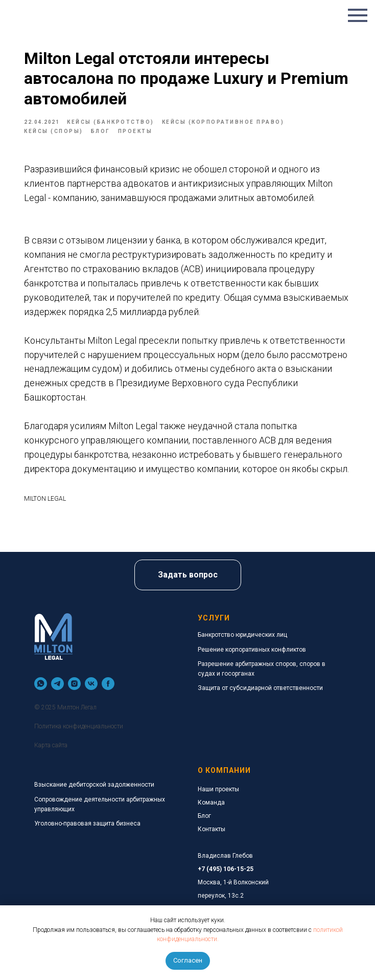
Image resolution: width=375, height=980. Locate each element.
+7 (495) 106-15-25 (226, 869)
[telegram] (57, 684)
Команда (211, 803)
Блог (204, 816)
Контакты (212, 829)
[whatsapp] (41, 684)
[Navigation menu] (358, 15)
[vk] (91, 684)
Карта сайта (51, 745)
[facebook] (108, 684)
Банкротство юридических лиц (242, 635)
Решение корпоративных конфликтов (252, 650)
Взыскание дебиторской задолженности (94, 785)
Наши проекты (218, 789)
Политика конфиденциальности (79, 726)
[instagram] (74, 684)
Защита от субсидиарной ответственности (260, 688)
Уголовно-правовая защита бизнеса (87, 823)
